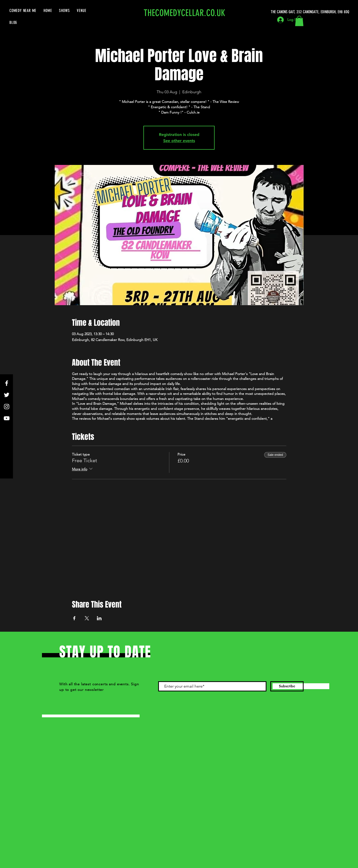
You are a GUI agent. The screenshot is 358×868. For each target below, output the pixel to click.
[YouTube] (7, 418)
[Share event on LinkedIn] (99, 618)
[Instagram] (7, 407)
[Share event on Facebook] (74, 618)
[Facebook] (7, 383)
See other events (179, 141)
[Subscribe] (287, 686)
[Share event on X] (87, 618)
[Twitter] (7, 395)
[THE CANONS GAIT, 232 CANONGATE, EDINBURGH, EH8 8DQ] (311, 12)
